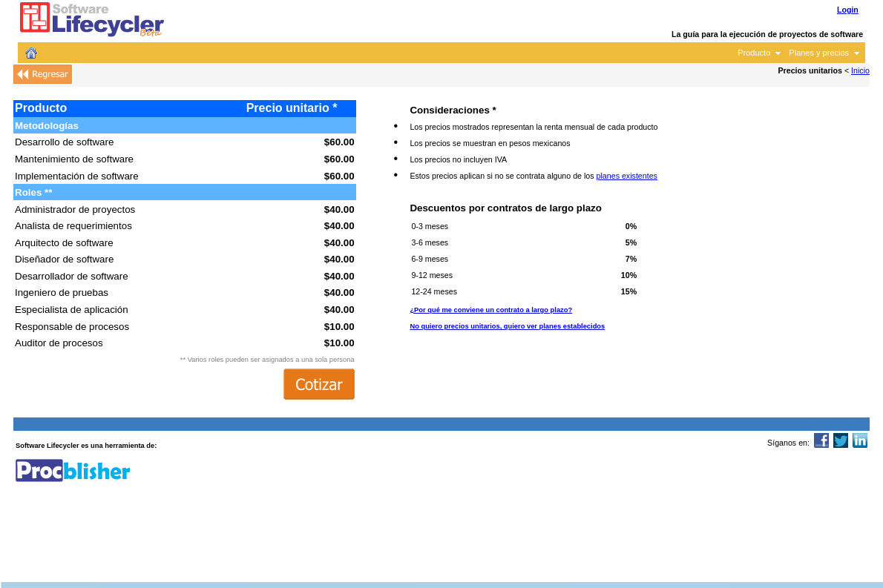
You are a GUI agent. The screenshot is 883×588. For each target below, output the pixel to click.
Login (848, 10)
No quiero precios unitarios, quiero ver (507, 326)
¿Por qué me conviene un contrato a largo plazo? (491, 310)
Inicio (860, 70)
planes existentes (627, 176)
